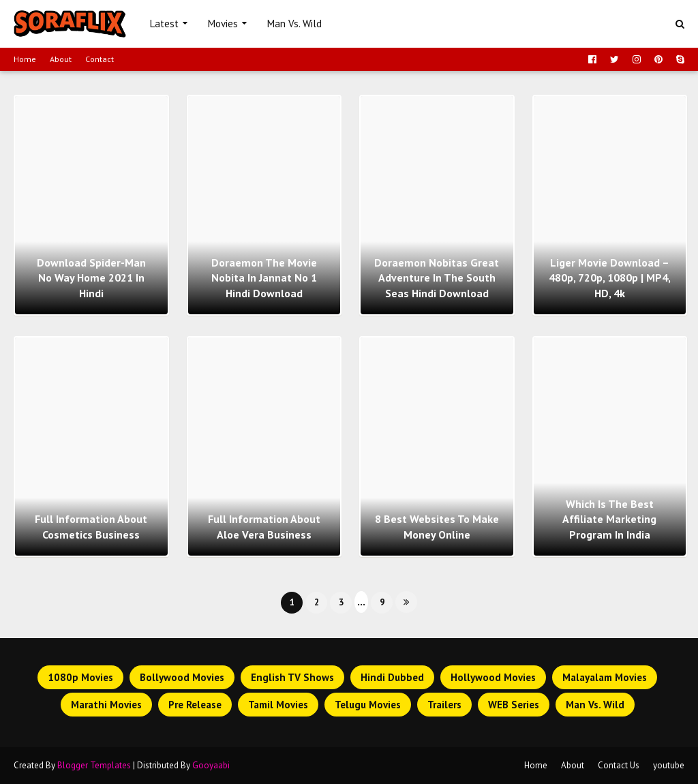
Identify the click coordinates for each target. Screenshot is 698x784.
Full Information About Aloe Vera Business (264, 526)
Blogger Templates (94, 765)
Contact (100, 59)
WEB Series (514, 705)
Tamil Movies (278, 705)
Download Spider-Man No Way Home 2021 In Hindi (91, 278)
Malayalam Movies (605, 677)
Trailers (444, 705)
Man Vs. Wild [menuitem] (294, 24)
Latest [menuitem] (164, 24)
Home (25, 59)
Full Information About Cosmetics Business (91, 526)
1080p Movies (80, 677)
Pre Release (195, 705)
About (61, 59)
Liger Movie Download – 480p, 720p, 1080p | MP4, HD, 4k (610, 278)
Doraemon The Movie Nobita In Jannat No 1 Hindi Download (264, 278)
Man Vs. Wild (595, 705)
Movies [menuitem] (223, 24)
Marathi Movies (106, 705)
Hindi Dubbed (392, 677)
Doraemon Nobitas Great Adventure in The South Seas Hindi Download (437, 278)
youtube (669, 765)
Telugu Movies (368, 705)
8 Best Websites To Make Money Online (437, 526)
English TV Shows (292, 677)
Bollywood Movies (182, 677)
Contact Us (619, 765)
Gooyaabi (211, 765)
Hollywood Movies (493, 677)
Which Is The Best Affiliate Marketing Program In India (609, 519)
